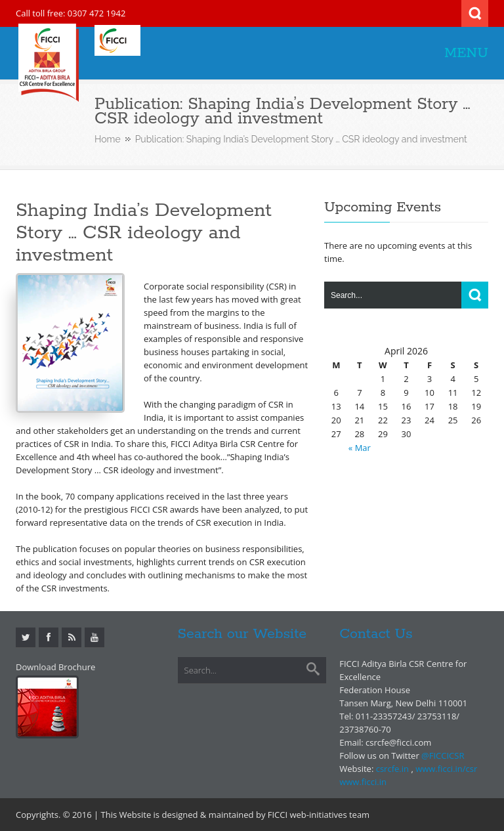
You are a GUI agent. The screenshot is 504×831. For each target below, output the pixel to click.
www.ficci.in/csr (446, 769)
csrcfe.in (392, 769)
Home (108, 139)
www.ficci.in (363, 782)
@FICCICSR (443, 756)
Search (475, 13)
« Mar (360, 448)
